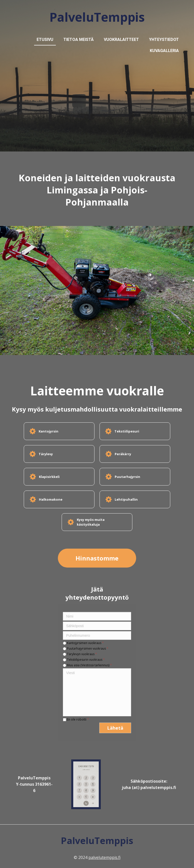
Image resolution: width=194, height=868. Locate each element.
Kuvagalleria (164, 51)
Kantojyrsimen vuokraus (83, 643)
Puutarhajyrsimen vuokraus (86, 648)
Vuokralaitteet (121, 40)
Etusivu (45, 40)
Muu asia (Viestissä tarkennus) (87, 665)
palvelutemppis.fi (104, 857)
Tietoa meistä (79, 40)
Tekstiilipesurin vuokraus (84, 660)
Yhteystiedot (164, 40)
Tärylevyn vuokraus (80, 654)
